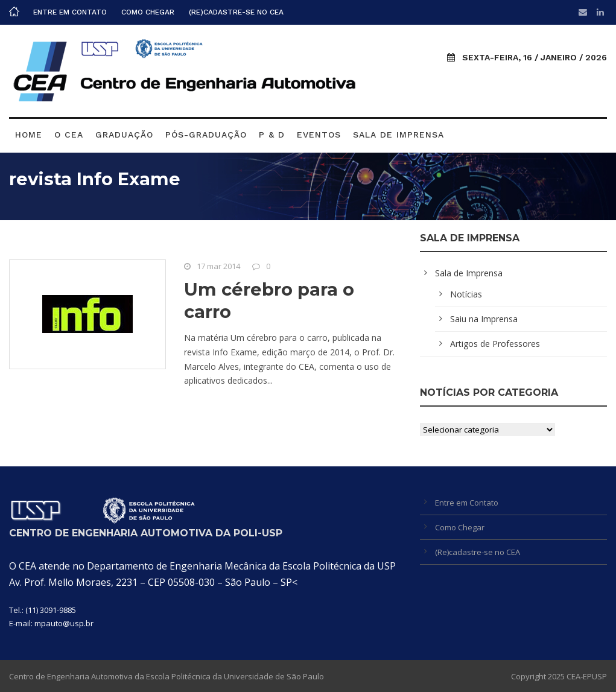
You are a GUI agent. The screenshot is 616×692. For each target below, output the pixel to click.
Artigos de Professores (495, 344)
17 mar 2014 (218, 266)
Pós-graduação (206, 135)
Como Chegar (148, 12)
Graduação (124, 135)
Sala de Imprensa (398, 135)
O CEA (69, 135)
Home (29, 135)
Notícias (466, 294)
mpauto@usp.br (64, 623)
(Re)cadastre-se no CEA (236, 12)
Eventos (319, 135)
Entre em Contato (70, 12)
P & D (272, 135)
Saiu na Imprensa (484, 319)
